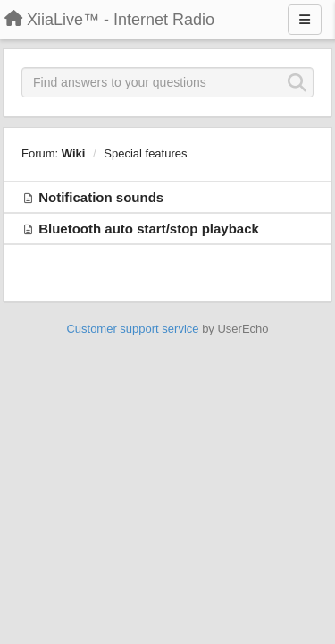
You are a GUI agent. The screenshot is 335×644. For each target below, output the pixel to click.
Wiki (74, 153)
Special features (145, 153)
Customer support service (132, 329)
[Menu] (305, 20)
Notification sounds (101, 197)
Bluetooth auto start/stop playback (149, 229)
